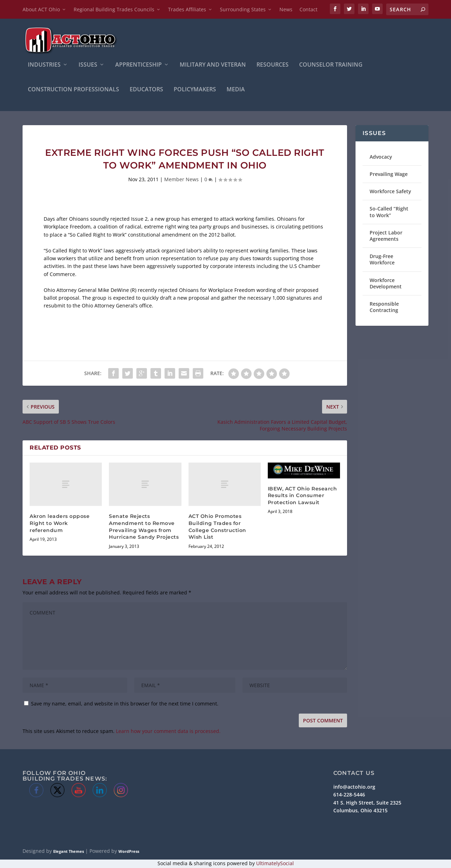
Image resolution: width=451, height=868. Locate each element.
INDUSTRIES (44, 66)
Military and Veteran (213, 66)
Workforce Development (386, 284)
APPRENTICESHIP (138, 66)
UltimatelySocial (275, 864)
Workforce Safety (390, 192)
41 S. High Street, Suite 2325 (367, 803)
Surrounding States (243, 9)
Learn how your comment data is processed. (168, 732)
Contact (308, 9)
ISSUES (88, 66)
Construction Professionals (73, 90)
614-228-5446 (349, 796)
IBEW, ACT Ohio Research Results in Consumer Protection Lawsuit (302, 496)
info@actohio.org (354, 787)
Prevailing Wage (389, 175)
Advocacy (381, 157)
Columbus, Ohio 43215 (360, 811)
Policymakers (195, 90)
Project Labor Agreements (386, 236)
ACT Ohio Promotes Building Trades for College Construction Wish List (217, 527)
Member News (181, 180)
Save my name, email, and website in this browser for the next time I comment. (125, 704)
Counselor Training (331, 66)
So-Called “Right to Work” (389, 213)
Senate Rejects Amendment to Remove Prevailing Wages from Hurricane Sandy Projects (144, 527)
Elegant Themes (69, 852)
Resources (273, 66)
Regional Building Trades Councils (114, 9)
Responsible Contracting (384, 308)
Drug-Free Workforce (382, 260)
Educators (146, 90)
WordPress (129, 852)
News (286, 9)
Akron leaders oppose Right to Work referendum (60, 524)
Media (236, 90)
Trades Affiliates (187, 9)
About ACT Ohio (41, 9)
